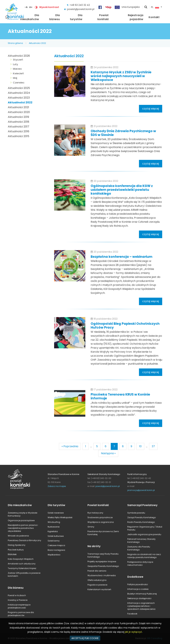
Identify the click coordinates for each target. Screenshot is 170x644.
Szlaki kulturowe (56, 536)
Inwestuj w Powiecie (18, 600)
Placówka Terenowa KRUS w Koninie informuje (120, 396)
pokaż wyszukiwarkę (146, 7)
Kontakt (154, 17)
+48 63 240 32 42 (80, 5)
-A (26, 7)
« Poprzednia (70, 446)
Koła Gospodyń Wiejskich (21, 559)
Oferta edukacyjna (97, 580)
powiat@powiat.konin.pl (81, 9)
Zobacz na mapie (57, 486)
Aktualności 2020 (19, 112)
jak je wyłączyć (133, 632)
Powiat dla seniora (97, 571)
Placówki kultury (16, 550)
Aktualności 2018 (19, 122)
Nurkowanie (54, 527)
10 (140, 446)
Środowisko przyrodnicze (100, 517)
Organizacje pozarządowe (21, 520)
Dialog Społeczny (17, 545)
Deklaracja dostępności (139, 598)
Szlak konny (54, 541)
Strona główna (15, 43)
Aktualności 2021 (18, 107)
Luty (15, 64)
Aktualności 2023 (19, 98)
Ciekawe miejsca (56, 545)
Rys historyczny (95, 513)
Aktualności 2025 (19, 88)
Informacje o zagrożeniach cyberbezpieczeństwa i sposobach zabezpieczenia (141, 606)
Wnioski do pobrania (18, 536)
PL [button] (155, 7)
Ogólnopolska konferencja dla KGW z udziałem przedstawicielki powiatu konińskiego (122, 190)
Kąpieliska (53, 531)
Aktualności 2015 (19, 136)
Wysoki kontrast (49, 7)
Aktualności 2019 (18, 117)
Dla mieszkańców (30, 17)
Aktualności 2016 (19, 131)
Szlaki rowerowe (56, 513)
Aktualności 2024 (19, 93)
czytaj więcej (151, 109)
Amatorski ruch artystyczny (22, 564)
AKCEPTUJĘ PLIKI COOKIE (85, 638)
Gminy (91, 527)
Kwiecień (18, 73)
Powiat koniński (103, 17)
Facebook (132, 614)
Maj (15, 78)
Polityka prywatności (138, 584)
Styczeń (18, 60)
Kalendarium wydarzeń (99, 589)
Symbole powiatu (136, 513)
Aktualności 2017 (19, 127)
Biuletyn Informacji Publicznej (142, 594)
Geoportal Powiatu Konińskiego (103, 566)
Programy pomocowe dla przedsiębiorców (21, 614)
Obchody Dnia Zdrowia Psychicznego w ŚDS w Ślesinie (123, 133)
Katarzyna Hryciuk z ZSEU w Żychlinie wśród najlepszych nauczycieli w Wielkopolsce (121, 76)
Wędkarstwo (54, 555)
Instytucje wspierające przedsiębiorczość (19, 606)
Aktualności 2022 (37, 43)
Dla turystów (76, 17)
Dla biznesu (55, 17)
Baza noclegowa (56, 550)
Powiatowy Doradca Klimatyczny (24, 540)
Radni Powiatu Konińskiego (141, 522)
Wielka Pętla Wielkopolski (60, 517)
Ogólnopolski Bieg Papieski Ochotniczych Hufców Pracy (125, 326)
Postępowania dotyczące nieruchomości (140, 563)
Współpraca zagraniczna (101, 522)
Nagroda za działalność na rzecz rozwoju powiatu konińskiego (144, 556)
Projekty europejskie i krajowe (102, 561)
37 (153, 446)
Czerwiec (19, 83)
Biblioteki (12, 554)
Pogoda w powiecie (97, 585)
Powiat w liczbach (17, 595)
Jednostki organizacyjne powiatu (144, 534)
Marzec (17, 69)
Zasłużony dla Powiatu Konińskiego (139, 548)
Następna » (108, 453)
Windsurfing (54, 522)
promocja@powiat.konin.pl (141, 490)
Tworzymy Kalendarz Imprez (22, 568)
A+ (31, 7)
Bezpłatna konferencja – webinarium (122, 257)
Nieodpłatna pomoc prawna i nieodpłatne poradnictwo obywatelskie (23, 528)
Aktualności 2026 (19, 56)
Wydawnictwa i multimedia (102, 575)
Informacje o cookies (138, 589)
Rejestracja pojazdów (136, 17)
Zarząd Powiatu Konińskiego (142, 517)
